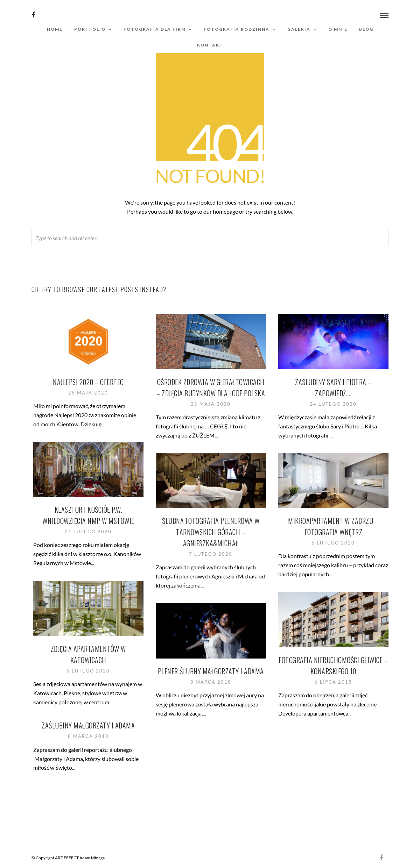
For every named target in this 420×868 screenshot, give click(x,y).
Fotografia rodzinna (237, 29)
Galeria (299, 29)
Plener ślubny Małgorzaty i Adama (211, 671)
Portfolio (90, 29)
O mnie (338, 29)
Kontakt (210, 45)
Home (55, 29)
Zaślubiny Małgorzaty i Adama (89, 725)
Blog (366, 29)
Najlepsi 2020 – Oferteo (89, 382)
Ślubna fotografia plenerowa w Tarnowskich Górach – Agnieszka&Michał (211, 532)
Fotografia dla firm (155, 29)
